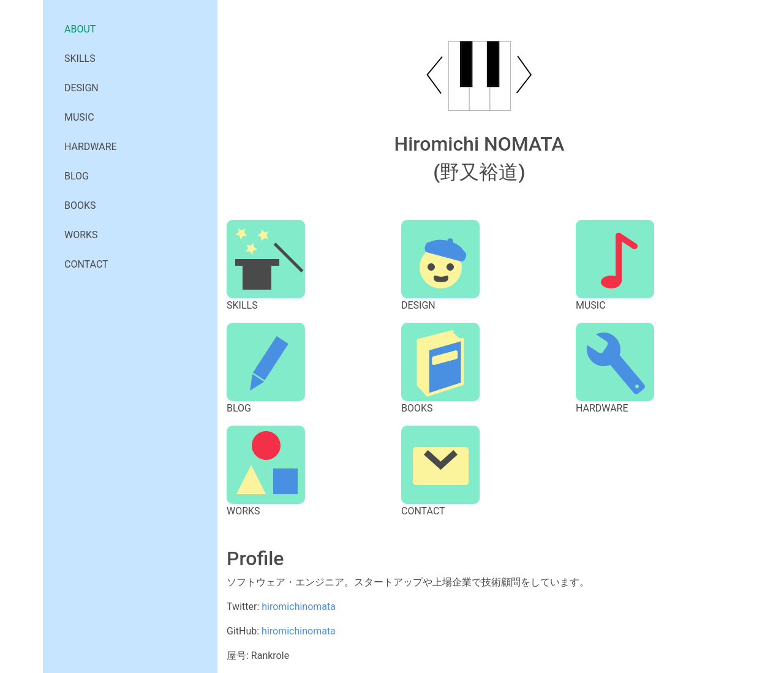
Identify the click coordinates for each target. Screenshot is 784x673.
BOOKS (80, 205)
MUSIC (79, 117)
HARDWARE (91, 147)
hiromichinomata (299, 607)
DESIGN (81, 88)
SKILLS (80, 58)
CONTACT (86, 264)
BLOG (77, 176)
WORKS (81, 235)
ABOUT (80, 29)
